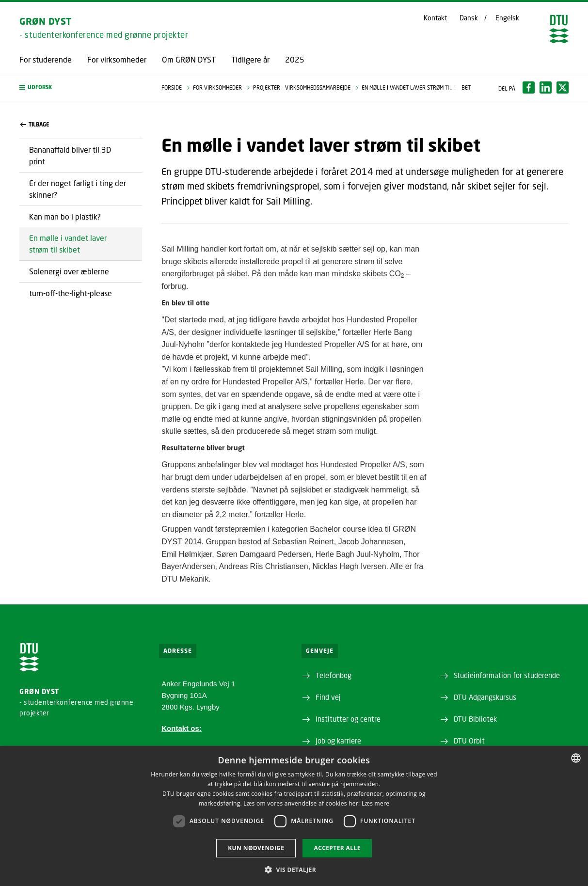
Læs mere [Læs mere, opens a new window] (375, 803)
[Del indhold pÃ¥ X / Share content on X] (563, 87)
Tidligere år (250, 60)
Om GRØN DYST (189, 60)
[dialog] (294, 816)
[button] (81, 87)
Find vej (328, 697)
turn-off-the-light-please (71, 293)
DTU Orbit (469, 741)
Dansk (469, 18)
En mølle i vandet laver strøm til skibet (68, 244)
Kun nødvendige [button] (256, 848)
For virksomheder (117, 60)
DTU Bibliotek (475, 719)
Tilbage (35, 125)
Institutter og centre (348, 719)
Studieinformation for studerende (507, 675)
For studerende (46, 60)
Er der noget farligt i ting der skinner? (78, 189)
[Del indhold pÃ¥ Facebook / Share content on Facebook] (529, 87)
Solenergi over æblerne (69, 271)
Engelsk (507, 18)
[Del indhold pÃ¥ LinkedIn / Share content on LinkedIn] (546, 87)
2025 (295, 60)
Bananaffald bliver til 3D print (70, 155)
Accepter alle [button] (337, 848)
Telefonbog (334, 675)
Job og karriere (338, 741)
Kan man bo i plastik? (65, 216)
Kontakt (435, 18)
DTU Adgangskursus (485, 697)
